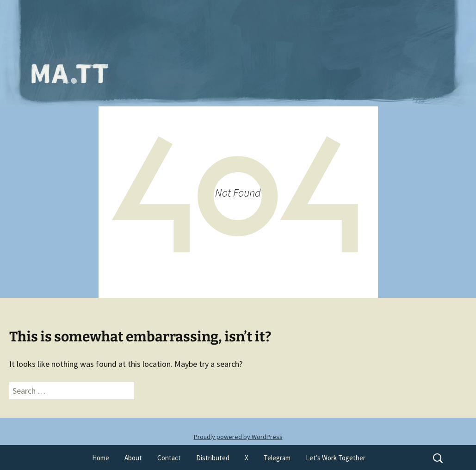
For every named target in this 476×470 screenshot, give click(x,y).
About (133, 458)
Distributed (213, 458)
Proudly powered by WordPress (238, 437)
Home (101, 458)
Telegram (277, 458)
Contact (169, 458)
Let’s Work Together (336, 458)
